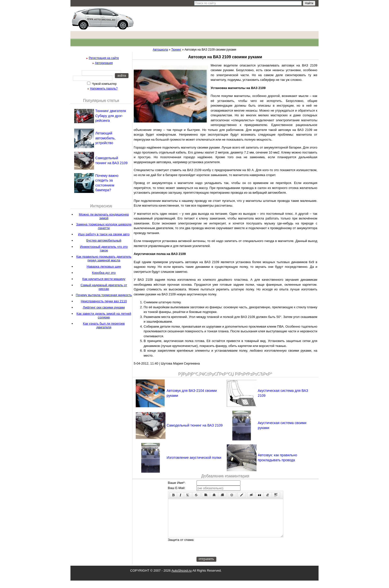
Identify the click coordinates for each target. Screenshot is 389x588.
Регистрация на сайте (104, 58)
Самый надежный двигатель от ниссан (104, 287)
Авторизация (104, 63)
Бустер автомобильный (104, 240)
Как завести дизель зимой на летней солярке (104, 315)
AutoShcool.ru (182, 578)
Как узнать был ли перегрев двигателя (104, 325)
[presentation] (234, 555)
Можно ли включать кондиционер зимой (104, 216)
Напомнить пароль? (104, 89)
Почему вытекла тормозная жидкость (104, 295)
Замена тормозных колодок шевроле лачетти (104, 226)
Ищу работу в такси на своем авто (104, 234)
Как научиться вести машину (104, 279)
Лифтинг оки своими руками (104, 307)
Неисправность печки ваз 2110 (104, 301)
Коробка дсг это (104, 273)
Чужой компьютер (104, 84)
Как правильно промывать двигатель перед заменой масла (104, 258)
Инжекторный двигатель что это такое (104, 248)
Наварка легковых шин (104, 266)
